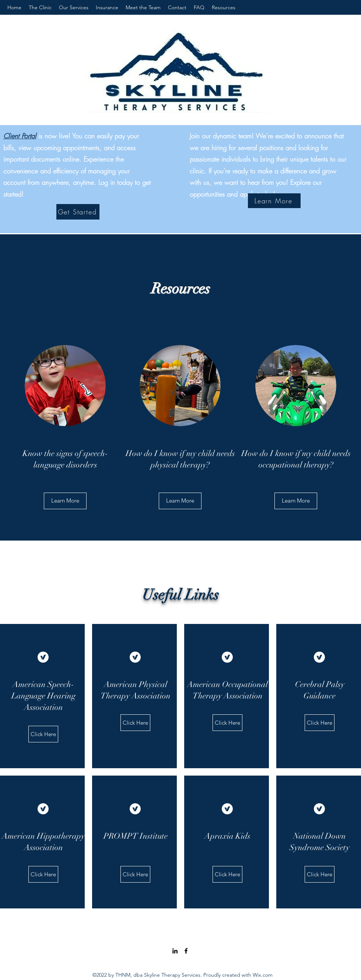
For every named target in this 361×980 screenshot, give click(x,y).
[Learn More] (274, 201)
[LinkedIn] (175, 951)
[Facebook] (186, 951)
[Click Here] (43, 734)
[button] (296, 501)
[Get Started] (78, 212)
